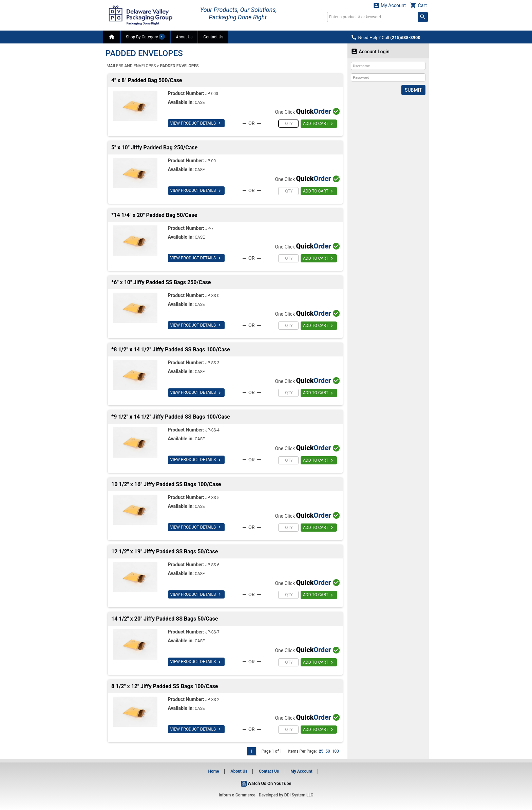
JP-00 (211, 161)
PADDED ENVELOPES (179, 66)
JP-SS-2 (212, 700)
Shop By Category (145, 37)
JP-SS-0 (212, 296)
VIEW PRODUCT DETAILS (196, 123)
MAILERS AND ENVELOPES (131, 66)
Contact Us (213, 37)
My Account (389, 5)
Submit (413, 90)
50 (328, 751)
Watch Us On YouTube (266, 783)
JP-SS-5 (212, 498)
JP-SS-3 (212, 363)
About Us (184, 37)
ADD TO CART (319, 124)
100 (336, 751)
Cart (418, 5)
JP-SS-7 (212, 632)
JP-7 (209, 228)
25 (321, 751)
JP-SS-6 (212, 565)
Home (213, 771)
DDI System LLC (299, 795)
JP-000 (212, 94)
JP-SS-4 (212, 430)
